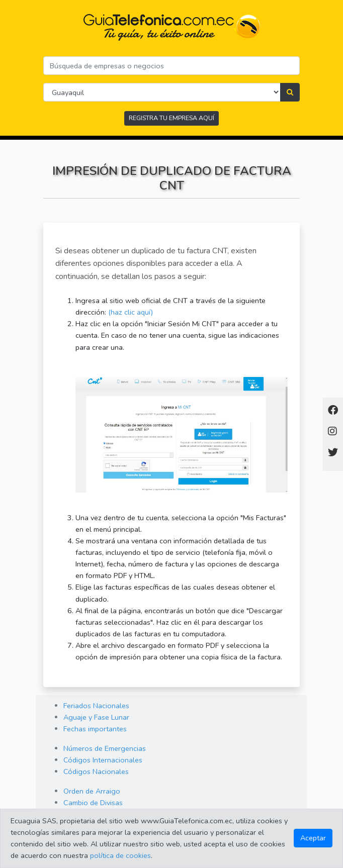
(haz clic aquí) (131, 312)
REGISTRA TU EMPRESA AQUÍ (171, 118)
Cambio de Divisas (93, 803)
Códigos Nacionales (96, 771)
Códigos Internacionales (103, 760)
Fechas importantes (95, 729)
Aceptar (313, 838)
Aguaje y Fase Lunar (96, 717)
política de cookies (120, 855)
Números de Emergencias (105, 748)
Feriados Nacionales (96, 706)
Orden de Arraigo (92, 791)
